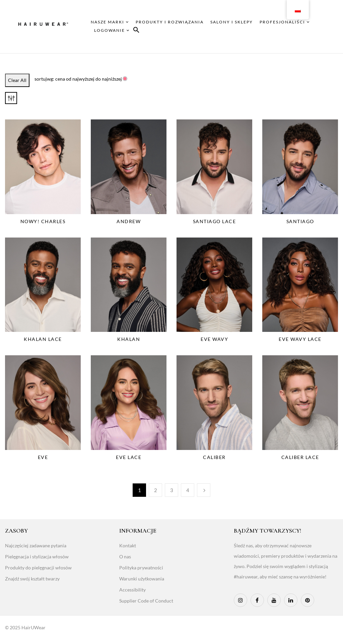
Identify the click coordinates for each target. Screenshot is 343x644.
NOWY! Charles (43, 221)
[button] (136, 31)
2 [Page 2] (156, 490)
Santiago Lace (215, 221)
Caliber (214, 457)
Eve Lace (129, 457)
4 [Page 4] (188, 490)
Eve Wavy (214, 339)
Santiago (300, 221)
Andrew (129, 221)
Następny (204, 490)
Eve (43, 457)
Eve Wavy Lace (300, 339)
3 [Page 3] (172, 490)
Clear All (17, 80)
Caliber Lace (300, 457)
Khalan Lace (43, 339)
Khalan (129, 339)
